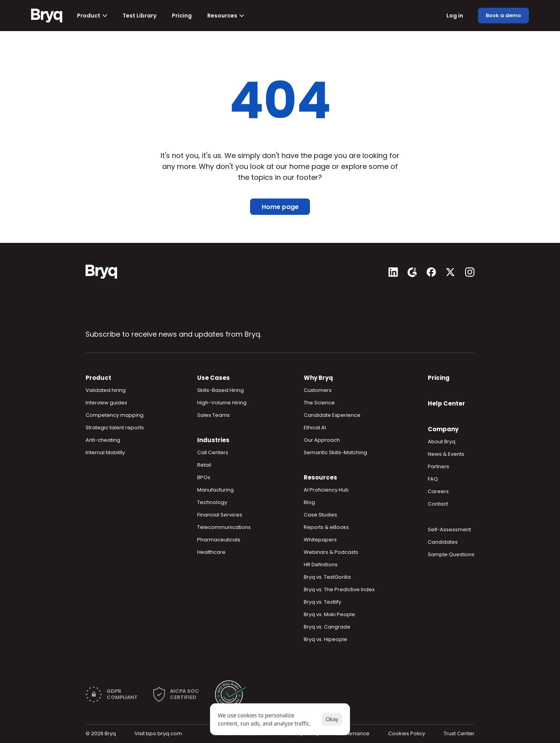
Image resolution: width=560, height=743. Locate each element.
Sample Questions (451, 554)
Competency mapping (115, 415)
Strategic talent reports (115, 428)
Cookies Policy (407, 733)
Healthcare (211, 552)
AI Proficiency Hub (326, 490)
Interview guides (106, 403)
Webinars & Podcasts (331, 552)
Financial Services (220, 515)
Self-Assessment (449, 530)
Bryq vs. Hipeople (325, 639)
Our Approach (322, 440)
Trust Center (459, 733)
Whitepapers (320, 540)
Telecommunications (224, 527)
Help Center (446, 403)
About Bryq (442, 442)
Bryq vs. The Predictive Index (339, 589)
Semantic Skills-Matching (335, 452)
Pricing (439, 378)
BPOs (204, 477)
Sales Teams (213, 415)
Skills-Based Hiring (220, 390)
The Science (319, 403)
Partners (438, 466)
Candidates (443, 542)
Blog (309, 502)
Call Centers (213, 452)
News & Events (446, 454)
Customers (318, 390)
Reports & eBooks (326, 527)
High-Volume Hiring (222, 403)
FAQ (433, 479)
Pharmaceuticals (219, 540)
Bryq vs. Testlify (322, 602)
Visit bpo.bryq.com (158, 733)
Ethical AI (315, 428)
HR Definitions (321, 565)
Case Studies (320, 515)
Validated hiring (106, 390)
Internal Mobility (105, 452)
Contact (438, 504)
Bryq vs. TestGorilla (327, 577)
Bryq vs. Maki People (329, 614)
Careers (438, 491)
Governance (353, 733)
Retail (204, 465)
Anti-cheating (103, 440)
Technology (212, 502)
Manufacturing (215, 490)
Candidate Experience (332, 415)
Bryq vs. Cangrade (327, 627)
